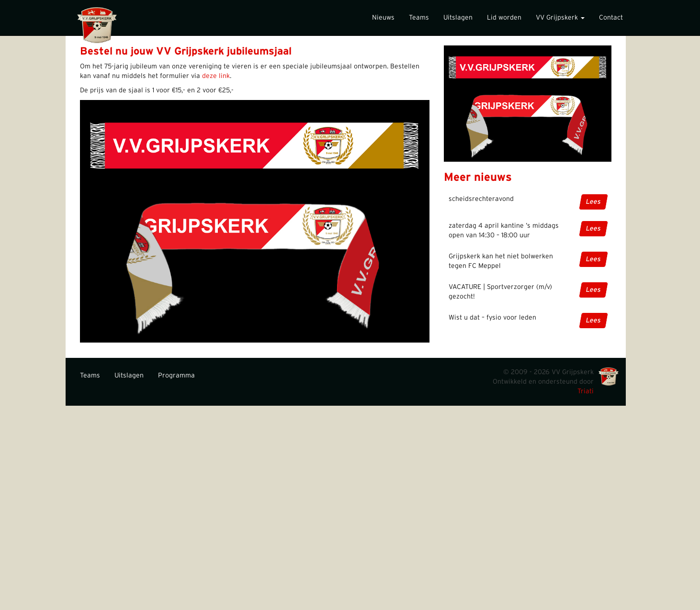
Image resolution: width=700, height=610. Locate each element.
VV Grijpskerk (560, 18)
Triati (586, 391)
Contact (611, 18)
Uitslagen (458, 18)
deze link (216, 76)
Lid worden (504, 18)
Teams (419, 18)
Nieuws (383, 18)
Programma (176, 376)
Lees (593, 202)
